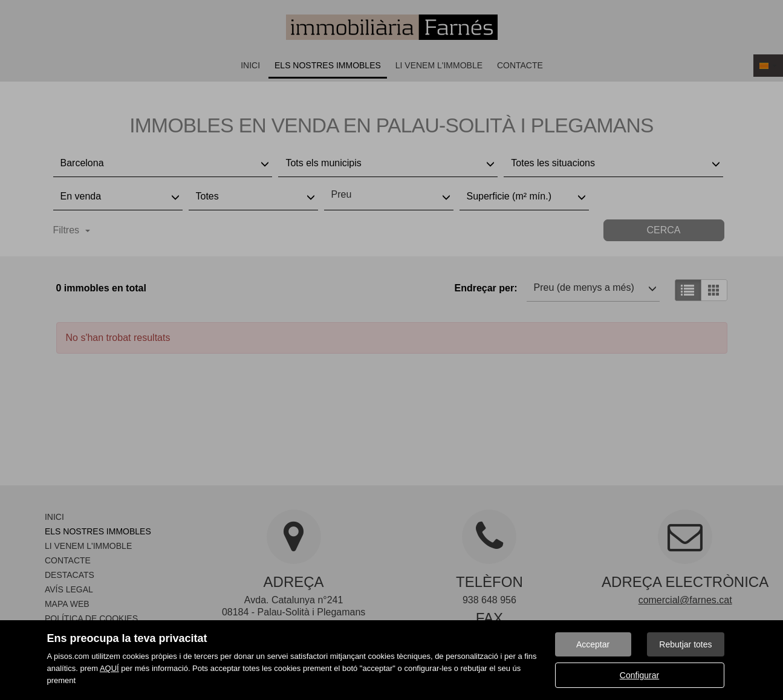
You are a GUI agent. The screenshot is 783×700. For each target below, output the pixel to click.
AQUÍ (109, 668)
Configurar (639, 675)
